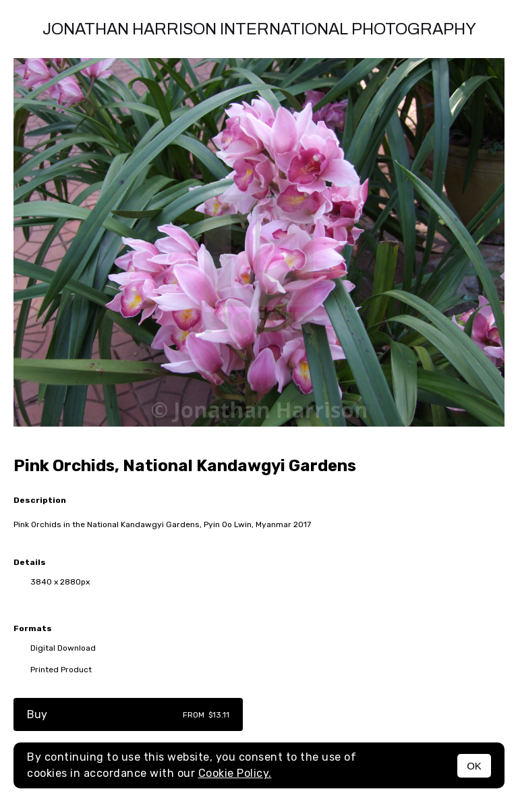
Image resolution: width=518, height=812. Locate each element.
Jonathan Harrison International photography (259, 29)
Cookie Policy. (235, 773)
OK (474, 766)
